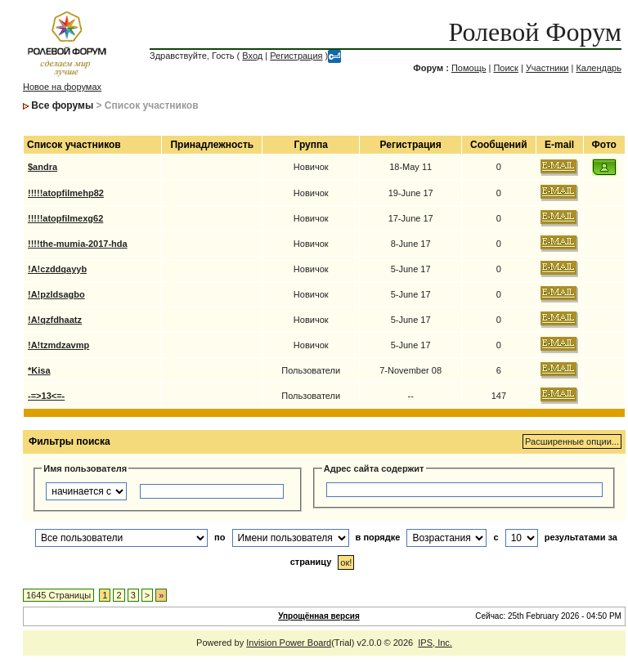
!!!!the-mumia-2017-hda (78, 244)
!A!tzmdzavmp (58, 345)
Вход (252, 56)
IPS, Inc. (435, 643)
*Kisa (39, 370)
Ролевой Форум (535, 32)
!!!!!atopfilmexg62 (65, 218)
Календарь (599, 68)
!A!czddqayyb (57, 269)
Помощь (469, 68)
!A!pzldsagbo (56, 294)
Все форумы (62, 105)
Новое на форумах (62, 87)
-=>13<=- (46, 396)
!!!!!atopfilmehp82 (66, 193)
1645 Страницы (58, 595)
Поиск (505, 68)
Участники (547, 68)
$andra (43, 167)
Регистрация (296, 56)
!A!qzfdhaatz (55, 320)
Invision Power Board (289, 643)
